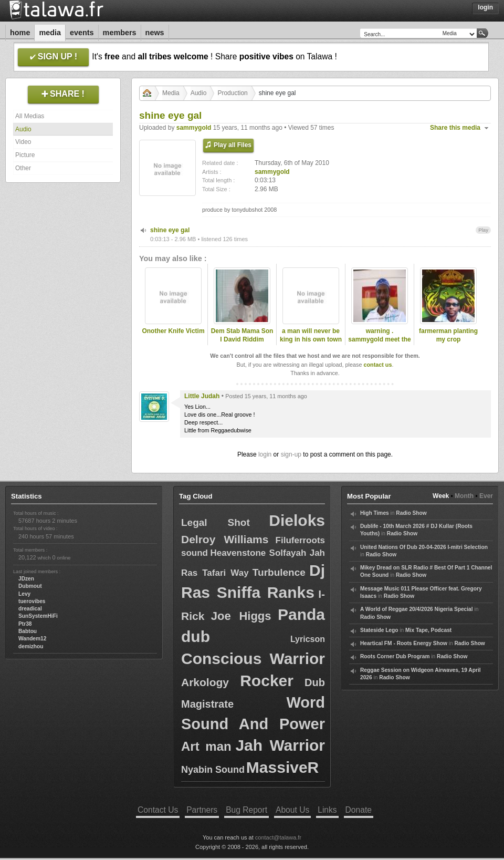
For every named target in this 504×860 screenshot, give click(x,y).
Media (50, 33)
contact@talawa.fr (278, 837)
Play (483, 230)
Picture (25, 155)
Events (82, 33)
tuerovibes (32, 601)
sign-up (291, 454)
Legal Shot (216, 522)
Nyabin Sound (213, 770)
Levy (24, 594)
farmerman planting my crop (448, 335)
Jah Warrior (280, 745)
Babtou (28, 631)
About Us (292, 810)
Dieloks (297, 520)
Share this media (455, 128)
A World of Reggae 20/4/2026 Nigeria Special (417, 609)
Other (23, 168)
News (155, 33)
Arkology (205, 682)
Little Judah (202, 396)
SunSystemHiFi (38, 616)
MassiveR (282, 767)
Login (485, 7)
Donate (359, 810)
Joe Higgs (241, 616)
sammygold (194, 128)
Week (441, 496)
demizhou (31, 646)
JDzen (26, 579)
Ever (486, 496)
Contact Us (158, 810)
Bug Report (246, 810)
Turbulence (279, 572)
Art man (206, 746)
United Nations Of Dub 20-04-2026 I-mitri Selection (424, 547)
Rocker (267, 681)
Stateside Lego (379, 630)
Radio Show (411, 513)
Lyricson (308, 639)
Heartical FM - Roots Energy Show (404, 643)
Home (20, 33)
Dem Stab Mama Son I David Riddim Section (242, 340)
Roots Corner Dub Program (395, 656)
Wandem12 (32, 639)
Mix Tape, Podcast (428, 630)
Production (232, 93)
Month (464, 496)
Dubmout (30, 586)
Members (120, 33)
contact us (377, 365)
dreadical (30, 609)
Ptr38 (25, 624)
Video (23, 142)
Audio (23, 129)
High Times (375, 513)
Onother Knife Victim (173, 331)
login (265, 454)
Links (327, 810)
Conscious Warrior (253, 659)
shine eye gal (170, 230)
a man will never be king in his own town (311, 335)
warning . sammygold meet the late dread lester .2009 (379, 344)
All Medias (30, 116)
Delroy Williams (225, 539)
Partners (202, 810)
